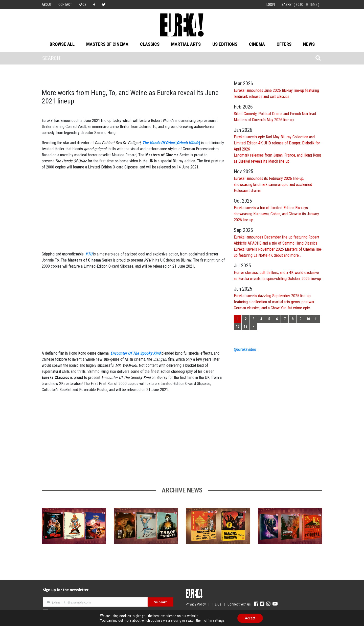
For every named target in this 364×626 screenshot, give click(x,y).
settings (219, 620)
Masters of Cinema (107, 44)
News (309, 44)
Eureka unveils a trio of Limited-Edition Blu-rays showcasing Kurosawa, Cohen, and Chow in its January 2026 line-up (276, 214)
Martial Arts (186, 44)
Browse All (62, 44)
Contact (65, 5)
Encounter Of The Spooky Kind (135, 353)
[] (171, 143)
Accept (250, 618)
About (47, 5)
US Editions (225, 44)
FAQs (83, 5)
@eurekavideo (245, 349)
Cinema (257, 44)
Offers (284, 44)
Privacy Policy (196, 604)
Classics (150, 44)
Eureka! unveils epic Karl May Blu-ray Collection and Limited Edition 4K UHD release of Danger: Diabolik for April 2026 (277, 143)
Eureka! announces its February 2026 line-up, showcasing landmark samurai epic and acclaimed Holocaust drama (273, 185)
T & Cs (217, 604)
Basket (300, 5)
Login (271, 5)
